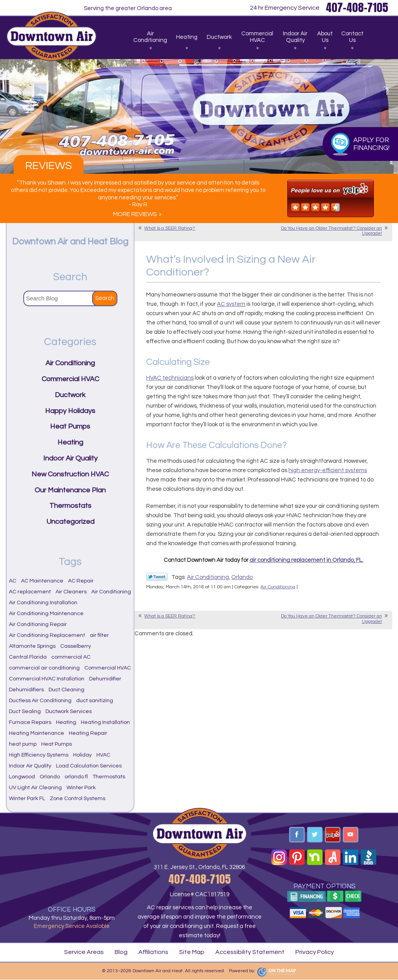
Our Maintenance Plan (70, 490)
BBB (368, 857)
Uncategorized (70, 522)
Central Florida (28, 657)
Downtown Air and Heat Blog (70, 242)
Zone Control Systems (78, 799)
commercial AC (71, 657)
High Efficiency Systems (39, 755)
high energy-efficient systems (328, 470)
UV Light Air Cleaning (35, 788)
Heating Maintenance (37, 733)
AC (13, 581)
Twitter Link (157, 577)
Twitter (315, 835)
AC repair (159, 908)
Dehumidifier (105, 679)
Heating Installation (105, 722)
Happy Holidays (70, 411)
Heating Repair (88, 733)
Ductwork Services (69, 711)
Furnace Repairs (30, 722)
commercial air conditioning (44, 668)
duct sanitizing (95, 701)
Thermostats (70, 506)
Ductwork (70, 395)
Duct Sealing (25, 711)
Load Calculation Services (89, 766)
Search (105, 298)
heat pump (23, 744)
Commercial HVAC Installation (47, 679)
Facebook (297, 835)
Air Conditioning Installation (43, 603)
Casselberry (76, 646)
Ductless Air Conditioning (40, 701)
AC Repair (81, 581)
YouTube (351, 835)
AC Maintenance (42, 581)
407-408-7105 (199, 879)
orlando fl (76, 777)
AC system (231, 304)
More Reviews (135, 214)
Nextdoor (315, 857)
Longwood (22, 777)
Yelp (333, 835)
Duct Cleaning (66, 690)
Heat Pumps (70, 426)
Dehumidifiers (26, 690)
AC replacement (30, 592)
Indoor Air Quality (70, 458)
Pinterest (297, 857)
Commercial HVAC (70, 379)
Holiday (82, 755)
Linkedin (351, 857)
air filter (99, 635)
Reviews (49, 166)
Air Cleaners (71, 592)
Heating (70, 442)
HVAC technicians (170, 378)
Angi (333, 857)
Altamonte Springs (32, 646)
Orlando (242, 577)
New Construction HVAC (70, 474)
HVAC (103, 755)
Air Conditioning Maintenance (46, 614)
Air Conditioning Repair (38, 624)
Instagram (279, 857)
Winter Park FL (27, 799)
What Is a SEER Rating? (170, 228)
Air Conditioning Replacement (47, 635)
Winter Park (81, 788)
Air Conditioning (208, 577)
